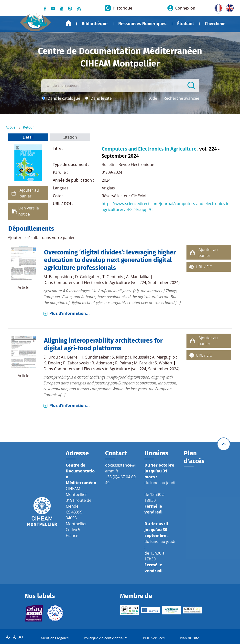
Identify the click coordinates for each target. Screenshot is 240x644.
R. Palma (123, 363)
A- (8, 637)
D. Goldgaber (87, 277)
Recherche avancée (181, 98)
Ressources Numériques (142, 24)
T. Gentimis (113, 277)
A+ (21, 637)
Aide (153, 98)
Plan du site (190, 638)
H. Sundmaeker (95, 357)
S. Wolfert (164, 363)
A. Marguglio (164, 357)
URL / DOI (205, 267)
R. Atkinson (102, 363)
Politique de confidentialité (106, 638)
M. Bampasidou (58, 277)
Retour (28, 127)
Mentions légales (55, 638)
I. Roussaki (139, 357)
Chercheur (215, 24)
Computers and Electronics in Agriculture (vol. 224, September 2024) (117, 283)
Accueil (68, 23)
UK (229, 7)
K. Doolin (52, 363)
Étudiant (186, 24)
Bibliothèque (95, 24)
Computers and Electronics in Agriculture (149, 149)
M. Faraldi (143, 363)
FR (217, 7)
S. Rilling (119, 357)
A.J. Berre (69, 357)
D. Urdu (51, 357)
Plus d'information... (70, 313)
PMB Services (154, 638)
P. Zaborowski (76, 363)
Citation (70, 137)
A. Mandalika (138, 277)
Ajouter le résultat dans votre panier (41, 238)
